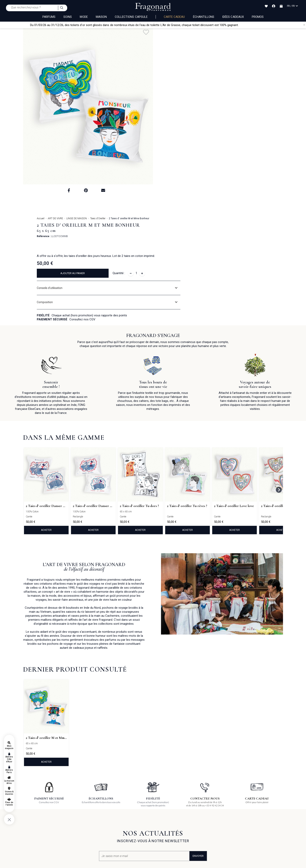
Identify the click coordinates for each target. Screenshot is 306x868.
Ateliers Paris (9, 771)
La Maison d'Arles (76, 821)
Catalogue (116, 827)
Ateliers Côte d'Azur (9, 759)
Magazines (116, 821)
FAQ (26, 803)
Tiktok (160, 821)
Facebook (162, 803)
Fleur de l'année (9, 804)
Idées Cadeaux (233, 17)
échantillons (204, 17)
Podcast (161, 833)
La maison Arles (9, 782)
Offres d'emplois (206, 809)
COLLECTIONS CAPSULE (131, 17)
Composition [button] (177, 128)
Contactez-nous (122, 833)
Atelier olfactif (74, 809)
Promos (258, 17)
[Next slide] (279, 373)
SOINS (68, 17)
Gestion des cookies (34, 837)
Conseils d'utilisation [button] (182, 114)
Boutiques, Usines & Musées (125, 809)
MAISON (101, 17)
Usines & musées (9, 793)
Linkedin (161, 827)
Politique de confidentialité (38, 831)
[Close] (304, 25)
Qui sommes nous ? (121, 803)
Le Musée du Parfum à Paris (82, 827)
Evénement (116, 815)
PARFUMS (49, 17)
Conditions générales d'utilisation (42, 815)
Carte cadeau (174, 17)
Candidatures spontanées (211, 803)
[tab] (226, 114)
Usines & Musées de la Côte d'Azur (86, 815)
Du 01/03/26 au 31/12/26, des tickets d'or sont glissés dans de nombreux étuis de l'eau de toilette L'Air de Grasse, (115, 25)
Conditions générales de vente (40, 809)
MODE (84, 17)
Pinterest (161, 809)
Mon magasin (9, 747)
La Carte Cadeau (76, 803)
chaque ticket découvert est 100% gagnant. (219, 25)
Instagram (162, 815)
